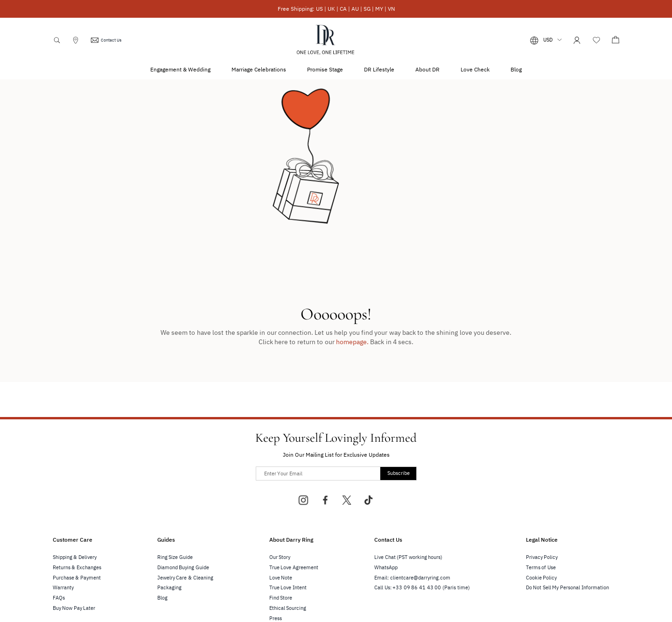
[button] (546, 41)
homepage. (352, 342)
